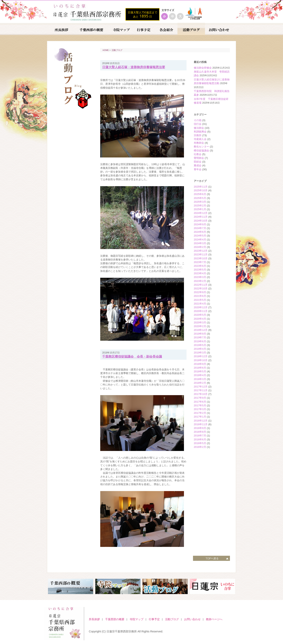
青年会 (198, 169)
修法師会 (199, 128)
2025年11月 (201, 187)
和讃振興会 (200, 132)
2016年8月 (200, 432)
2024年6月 (200, 232)
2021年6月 (200, 296)
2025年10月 (201, 190)
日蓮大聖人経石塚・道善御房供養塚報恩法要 (134, 67)
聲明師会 (199, 158)
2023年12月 (201, 251)
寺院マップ (137, 619)
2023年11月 (201, 254)
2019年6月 (200, 341)
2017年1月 (200, 417)
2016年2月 (200, 447)
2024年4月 (200, 240)
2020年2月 (200, 326)
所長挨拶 (94, 619)
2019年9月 (200, 334)
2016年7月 (200, 436)
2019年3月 (200, 353)
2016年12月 (201, 421)
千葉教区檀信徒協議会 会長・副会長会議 (132, 356)
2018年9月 (200, 364)
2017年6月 (200, 402)
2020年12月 (201, 307)
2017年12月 (201, 387)
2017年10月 (201, 394)
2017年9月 (200, 398)
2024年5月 (200, 236)
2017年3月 (200, 409)
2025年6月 (200, 194)
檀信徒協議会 (201, 150)
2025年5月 (200, 198)
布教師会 (199, 143)
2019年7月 (200, 337)
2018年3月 (200, 379)
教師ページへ (214, 619)
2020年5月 (200, 315)
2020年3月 (200, 322)
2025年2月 (200, 206)
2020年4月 (200, 319)
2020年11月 (201, 311)
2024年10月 (201, 221)
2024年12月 (201, 213)
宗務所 (198, 135)
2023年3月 (200, 277)
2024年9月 (200, 224)
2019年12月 (201, 330)
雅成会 (198, 165)
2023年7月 (200, 262)
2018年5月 (200, 371)
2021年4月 (200, 304)
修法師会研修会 (203, 68)
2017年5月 (200, 405)
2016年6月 (200, 439)
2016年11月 (201, 424)
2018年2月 (200, 383)
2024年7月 (200, 228)
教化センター (201, 147)
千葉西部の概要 (115, 619)
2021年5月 (200, 300)
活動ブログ (117, 50)
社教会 (198, 154)
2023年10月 (201, 258)
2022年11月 (201, 285)
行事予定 (154, 619)
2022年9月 (200, 292)
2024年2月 (200, 247)
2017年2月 (200, 413)
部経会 (198, 162)
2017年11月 (201, 390)
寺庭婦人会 (200, 139)
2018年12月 (201, 356)
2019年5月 (200, 345)
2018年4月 (200, 375)
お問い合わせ (192, 619)
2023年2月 (200, 281)
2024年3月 (200, 243)
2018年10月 (201, 360)
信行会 (198, 124)
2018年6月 (200, 368)
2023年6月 (200, 266)
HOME (106, 50)
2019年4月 (200, 349)
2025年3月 (200, 202)
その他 (198, 120)
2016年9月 (200, 428)
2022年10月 (201, 288)
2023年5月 (200, 270)
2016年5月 (200, 443)
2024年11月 (201, 217)
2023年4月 (200, 273)
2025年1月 (200, 209)
